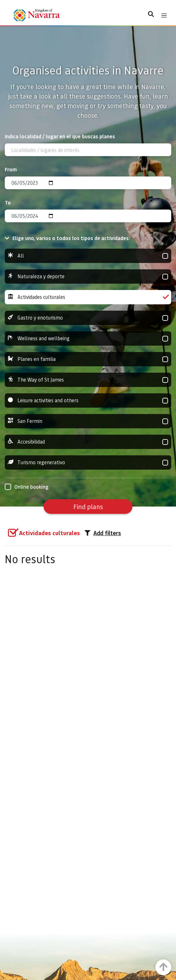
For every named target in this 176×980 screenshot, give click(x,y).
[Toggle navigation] (164, 15)
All (88, 256)
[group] (88, 256)
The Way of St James (88, 380)
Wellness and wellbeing (88, 338)
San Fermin (88, 421)
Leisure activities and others (88, 400)
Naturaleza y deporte (88, 276)
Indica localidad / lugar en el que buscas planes (60, 136)
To (8, 202)
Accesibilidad (88, 442)
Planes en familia (88, 359)
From (11, 169)
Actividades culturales (88, 297)
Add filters (103, 533)
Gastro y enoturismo (88, 318)
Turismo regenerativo (88, 462)
